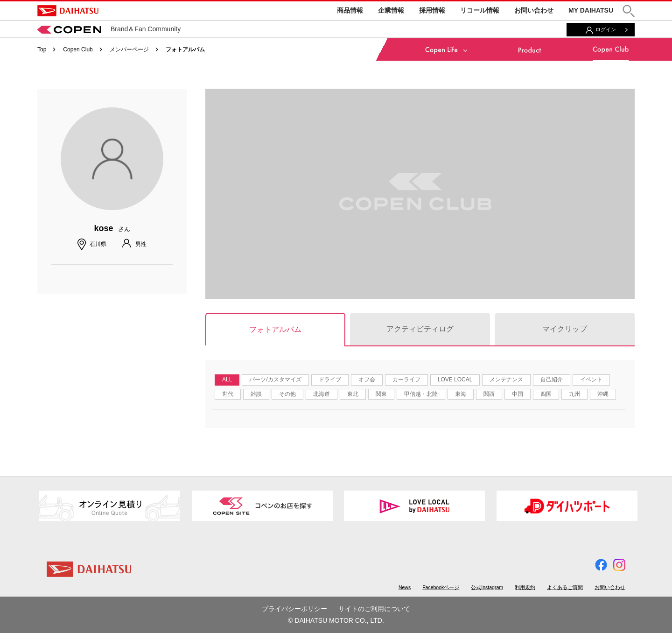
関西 (489, 394)
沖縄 (603, 394)
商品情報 (350, 10)
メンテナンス (506, 380)
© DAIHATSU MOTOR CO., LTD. (336, 620)
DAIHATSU (68, 11)
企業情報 (391, 10)
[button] (629, 11)
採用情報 (432, 10)
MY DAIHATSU (591, 10)
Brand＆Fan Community (109, 29)
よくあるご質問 (565, 587)
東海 (461, 394)
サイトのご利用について (374, 609)
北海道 (322, 394)
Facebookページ (441, 587)
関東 (381, 394)
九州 (574, 394)
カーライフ (406, 380)
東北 (353, 394)
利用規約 (525, 587)
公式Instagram (487, 587)
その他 (287, 394)
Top (42, 49)
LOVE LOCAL (455, 380)
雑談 (256, 394)
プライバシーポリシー (294, 609)
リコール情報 (480, 10)
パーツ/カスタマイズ (275, 380)
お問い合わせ (534, 10)
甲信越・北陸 (421, 394)
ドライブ (330, 380)
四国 (546, 394)
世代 (228, 394)
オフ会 (367, 380)
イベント (591, 380)
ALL (227, 380)
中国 (518, 394)
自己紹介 (552, 380)
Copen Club (78, 49)
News (405, 587)
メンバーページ (129, 49)
